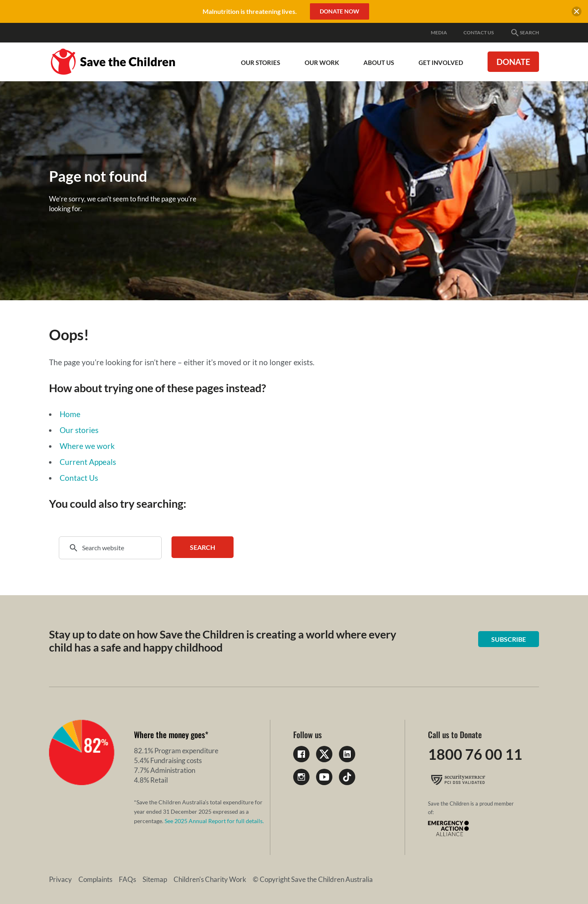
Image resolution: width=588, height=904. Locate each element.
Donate (513, 62)
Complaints (95, 879)
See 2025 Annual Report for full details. (214, 821)
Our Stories (261, 62)
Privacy (60, 879)
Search (525, 33)
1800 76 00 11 (475, 754)
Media (439, 32)
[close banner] (577, 13)
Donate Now (340, 11)
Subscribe (509, 639)
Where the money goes (169, 734)
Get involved (441, 62)
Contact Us (479, 32)
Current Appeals (88, 462)
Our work (322, 62)
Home (70, 414)
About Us (379, 62)
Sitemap (155, 879)
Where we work (87, 446)
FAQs (127, 879)
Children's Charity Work (210, 879)
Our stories (79, 430)
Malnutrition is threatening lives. (250, 11)
